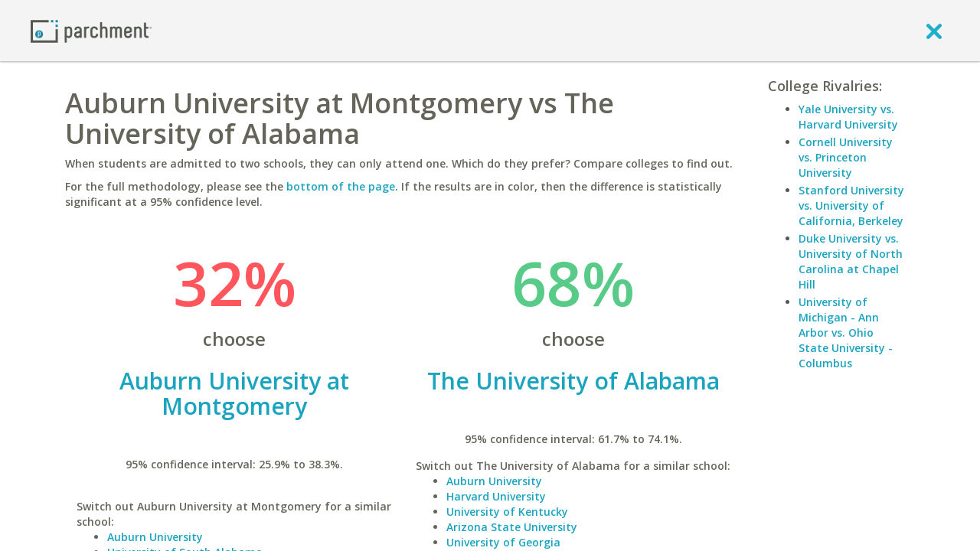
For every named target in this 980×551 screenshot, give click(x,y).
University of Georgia (503, 542)
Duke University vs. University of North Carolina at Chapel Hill (851, 261)
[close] (934, 31)
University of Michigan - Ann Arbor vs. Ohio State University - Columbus (846, 333)
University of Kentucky (507, 512)
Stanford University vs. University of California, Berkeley (851, 205)
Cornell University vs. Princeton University (846, 157)
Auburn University (155, 537)
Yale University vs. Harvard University (848, 117)
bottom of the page (341, 186)
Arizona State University (512, 527)
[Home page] (91, 30)
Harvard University (496, 496)
